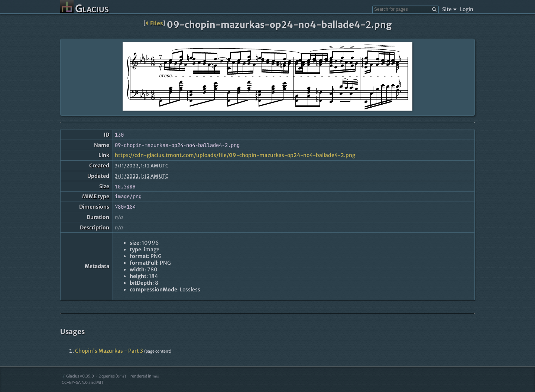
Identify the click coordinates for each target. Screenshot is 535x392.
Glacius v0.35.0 (78, 376)
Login (467, 9)
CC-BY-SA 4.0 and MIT (83, 383)
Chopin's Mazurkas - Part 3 (109, 351)
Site (449, 9)
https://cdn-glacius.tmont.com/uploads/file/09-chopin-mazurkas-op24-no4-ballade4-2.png (235, 155)
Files (154, 23)
